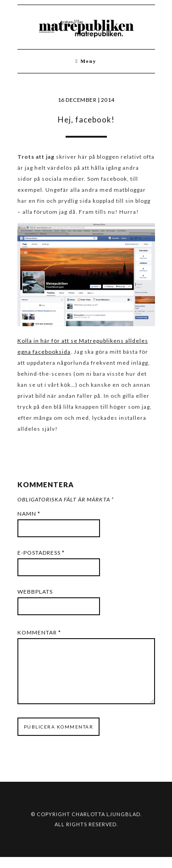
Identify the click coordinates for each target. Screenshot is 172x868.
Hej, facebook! (86, 120)
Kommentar (39, 632)
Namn (29, 514)
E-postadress (41, 553)
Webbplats (35, 592)
